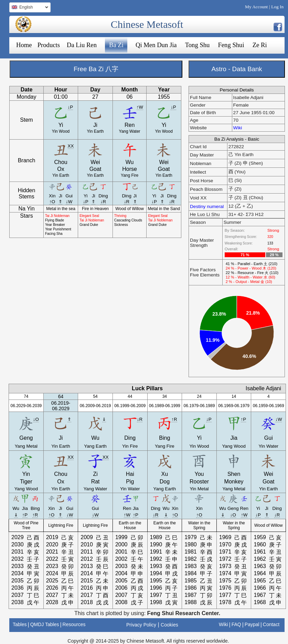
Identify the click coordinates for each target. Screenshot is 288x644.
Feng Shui (231, 45)
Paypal (252, 624)
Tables (20, 624)
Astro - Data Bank (237, 69)
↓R (103, 202)
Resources (74, 624)
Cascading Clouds (128, 220)
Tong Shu (198, 45)
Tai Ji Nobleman (57, 216)
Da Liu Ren (82, 45)
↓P (71, 107)
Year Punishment (58, 229)
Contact (271, 624)
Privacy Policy (141, 625)
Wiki (238, 128)
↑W (140, 107)
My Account (256, 7)
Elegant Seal (89, 216)
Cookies (169, 625)
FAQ (236, 624)
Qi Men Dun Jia (156, 45)
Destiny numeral (207, 206)
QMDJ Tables (45, 624)
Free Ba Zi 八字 (96, 69)
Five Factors (203, 270)
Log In (277, 7)
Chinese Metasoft (147, 24)
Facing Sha (54, 234)
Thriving (120, 216)
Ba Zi (116, 45)
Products (49, 45)
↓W (69, 202)
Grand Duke (89, 225)
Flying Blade (55, 220)
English (29, 8)
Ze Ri (260, 45)
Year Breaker (55, 225)
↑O (52, 202)
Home (24, 45)
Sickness (121, 225)
